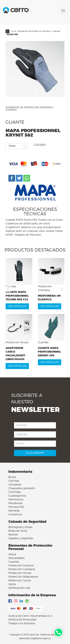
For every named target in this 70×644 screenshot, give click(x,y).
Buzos (12, 477)
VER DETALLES (17, 306)
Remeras (14, 511)
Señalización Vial (19, 588)
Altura (12, 554)
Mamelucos (16, 500)
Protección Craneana (22, 569)
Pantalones (15, 503)
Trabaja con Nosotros (22, 623)
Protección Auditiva (21, 566)
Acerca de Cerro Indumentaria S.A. (31, 616)
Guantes (56, 31)
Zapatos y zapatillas (21, 538)
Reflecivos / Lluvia (20, 581)
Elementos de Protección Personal (34, 31)
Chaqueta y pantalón (22, 488)
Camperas (15, 485)
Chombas (15, 492)
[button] (11, 72)
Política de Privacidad (22, 620)
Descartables (16, 558)
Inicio (14, 31)
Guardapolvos (17, 496)
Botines (13, 535)
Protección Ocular (20, 573)
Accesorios (15, 515)
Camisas (14, 481)
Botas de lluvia (18, 531)
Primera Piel (16, 507)
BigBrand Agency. (41, 638)
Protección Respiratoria (23, 577)
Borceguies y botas (20, 527)
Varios (12, 584)
